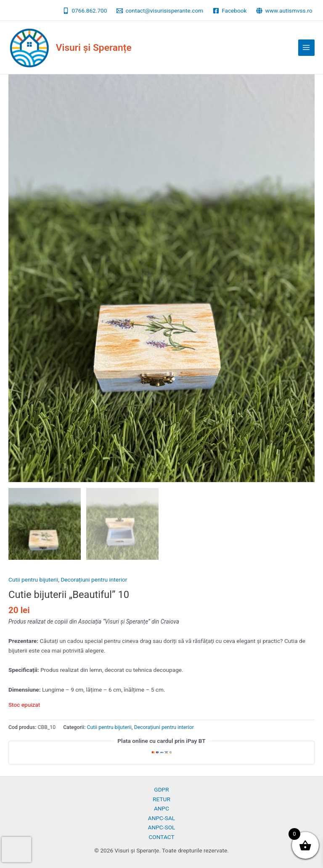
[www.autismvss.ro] (284, 11)
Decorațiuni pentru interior (94, 580)
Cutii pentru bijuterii (33, 580)
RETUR (161, 799)
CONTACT (161, 837)
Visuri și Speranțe (94, 48)
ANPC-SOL (162, 827)
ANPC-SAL (161, 818)
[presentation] (16, 850)
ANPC (161, 808)
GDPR (161, 789)
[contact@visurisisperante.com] (160, 11)
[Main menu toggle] (306, 48)
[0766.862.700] (85, 11)
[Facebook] (230, 11)
